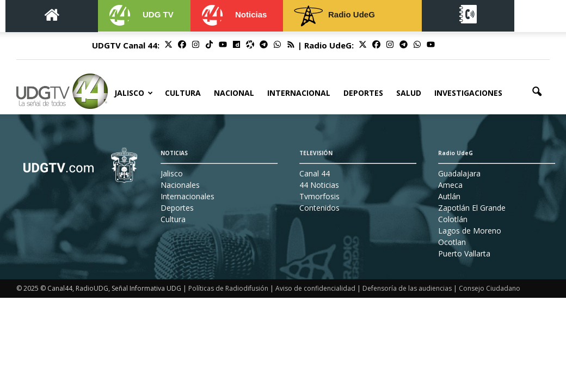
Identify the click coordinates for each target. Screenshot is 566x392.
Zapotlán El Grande (472, 208)
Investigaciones (468, 93)
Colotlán (453, 219)
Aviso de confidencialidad (315, 288)
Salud (409, 93)
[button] (537, 92)
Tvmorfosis (319, 196)
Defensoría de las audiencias (407, 288)
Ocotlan (452, 242)
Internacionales (187, 196)
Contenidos (319, 208)
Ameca (450, 185)
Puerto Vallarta (464, 253)
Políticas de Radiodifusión (228, 288)
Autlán (449, 196)
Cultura (183, 93)
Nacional (234, 93)
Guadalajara (459, 173)
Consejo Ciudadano (490, 288)
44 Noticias (319, 185)
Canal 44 (315, 173)
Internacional (299, 93)
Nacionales (180, 185)
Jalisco (134, 93)
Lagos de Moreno (470, 231)
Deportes (363, 93)
